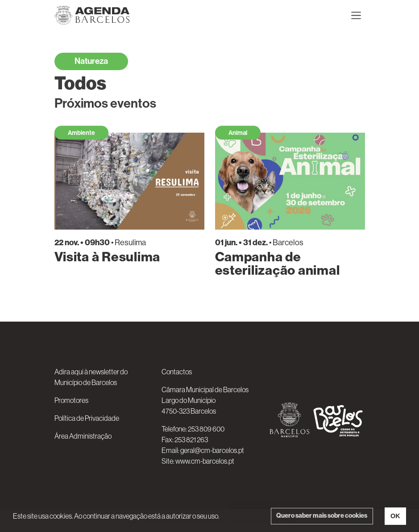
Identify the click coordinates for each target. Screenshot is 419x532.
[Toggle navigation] (356, 15)
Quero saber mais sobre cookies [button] (322, 516)
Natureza (91, 61)
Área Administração (83, 436)
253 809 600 (206, 429)
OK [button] (395, 516)
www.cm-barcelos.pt (205, 461)
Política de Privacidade (87, 418)
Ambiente (81, 133)
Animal (238, 133)
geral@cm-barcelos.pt (212, 450)
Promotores (71, 400)
